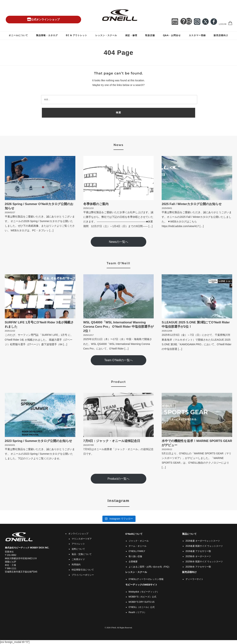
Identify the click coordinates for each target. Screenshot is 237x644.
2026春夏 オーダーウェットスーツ (203, 541)
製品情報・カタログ (47, 35)
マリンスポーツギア (82, 539)
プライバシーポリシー (83, 575)
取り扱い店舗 (135, 556)
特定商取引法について (83, 570)
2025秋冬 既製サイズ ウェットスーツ (204, 562)
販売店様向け (221, 35)
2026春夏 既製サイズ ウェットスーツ (204, 546)
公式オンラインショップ (43, 19)
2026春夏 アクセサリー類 (198, 551)
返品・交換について (82, 554)
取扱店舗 (150, 35)
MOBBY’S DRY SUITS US (142, 602)
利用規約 (76, 565)
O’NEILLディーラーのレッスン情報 (146, 579)
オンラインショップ (78, 534)
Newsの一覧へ (118, 242)
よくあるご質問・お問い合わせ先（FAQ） (150, 567)
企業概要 (133, 562)
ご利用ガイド (78, 559)
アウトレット (78, 544)
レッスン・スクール (106, 35)
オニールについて (18, 35)
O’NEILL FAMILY (137, 551)
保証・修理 (131, 35)
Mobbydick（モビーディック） (144, 592)
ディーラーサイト (194, 579)
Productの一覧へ (118, 479)
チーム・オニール (138, 546)
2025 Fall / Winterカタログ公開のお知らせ (192, 204)
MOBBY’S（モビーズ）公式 (143, 597)
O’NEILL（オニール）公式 (142, 607)
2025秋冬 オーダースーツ (198, 556)
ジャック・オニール (139, 541)
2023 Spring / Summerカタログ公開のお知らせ (38, 441)
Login (223, 24)
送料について (78, 549)
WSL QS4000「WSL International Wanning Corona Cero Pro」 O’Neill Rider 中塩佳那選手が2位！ (118, 327)
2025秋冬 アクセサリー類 (198, 567)
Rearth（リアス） (138, 612)
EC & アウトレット (77, 35)
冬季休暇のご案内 (96, 204)
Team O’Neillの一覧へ (118, 360)
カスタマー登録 (197, 35)
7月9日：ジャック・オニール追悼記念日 (112, 441)
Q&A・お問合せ (172, 35)
